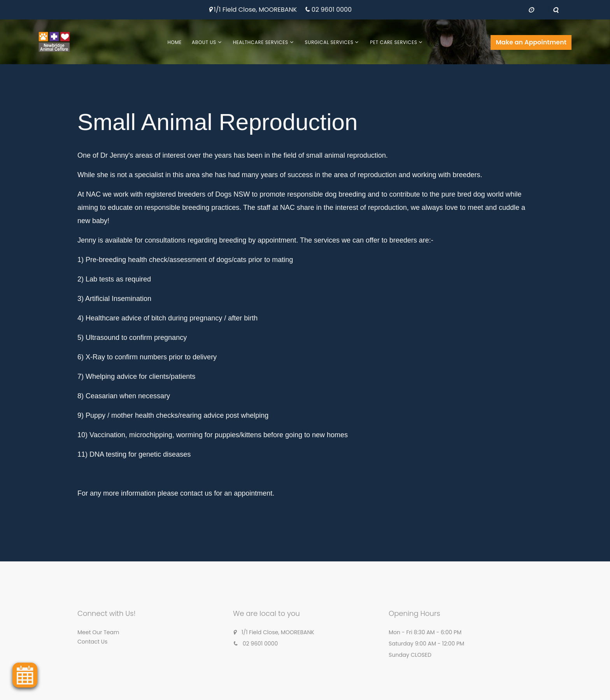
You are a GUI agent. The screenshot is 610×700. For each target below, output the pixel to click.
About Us (204, 42)
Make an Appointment (531, 42)
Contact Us (92, 642)
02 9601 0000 (332, 10)
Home (174, 42)
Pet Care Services (394, 42)
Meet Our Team (98, 632)
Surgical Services (329, 42)
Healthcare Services (261, 42)
